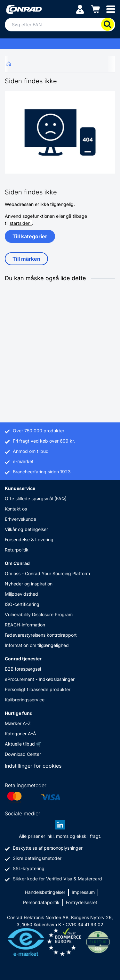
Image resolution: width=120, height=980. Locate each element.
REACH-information (25, 625)
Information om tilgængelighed (37, 645)
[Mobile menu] (111, 9)
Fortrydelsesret (82, 902)
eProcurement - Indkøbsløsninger (40, 679)
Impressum (83, 892)
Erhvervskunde (20, 519)
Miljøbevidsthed (21, 594)
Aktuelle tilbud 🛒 (23, 744)
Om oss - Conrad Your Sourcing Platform (47, 573)
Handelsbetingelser (45, 892)
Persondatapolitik (41, 902)
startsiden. (21, 223)
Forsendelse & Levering (29, 539)
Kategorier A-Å (20, 734)
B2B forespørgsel (23, 669)
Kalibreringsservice (25, 700)
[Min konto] (80, 9)
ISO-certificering (22, 604)
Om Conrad (17, 563)
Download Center (23, 754)
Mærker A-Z (18, 723)
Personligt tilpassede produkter (38, 689)
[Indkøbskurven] (95, 9)
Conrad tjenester (23, 659)
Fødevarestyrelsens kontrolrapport (41, 635)
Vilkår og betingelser (26, 529)
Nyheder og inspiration (29, 584)
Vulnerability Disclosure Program (39, 614)
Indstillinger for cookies (33, 766)
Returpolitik (17, 550)
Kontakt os (16, 509)
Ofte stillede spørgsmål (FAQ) (36, 498)
